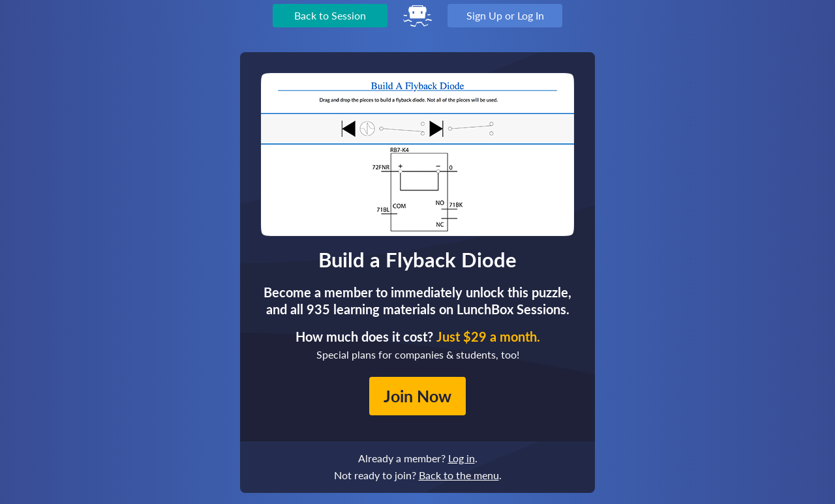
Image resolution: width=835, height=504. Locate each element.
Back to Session (330, 15)
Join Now (417, 396)
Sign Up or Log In (505, 15)
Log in (462, 458)
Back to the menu (459, 475)
